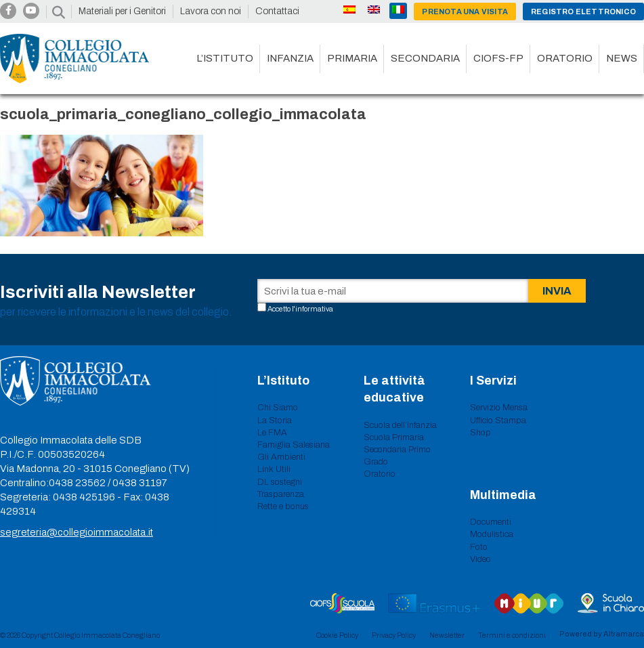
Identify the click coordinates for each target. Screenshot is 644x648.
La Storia (275, 420)
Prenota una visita (465, 12)
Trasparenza (281, 494)
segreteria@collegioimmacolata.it (77, 532)
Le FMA (272, 433)
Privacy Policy (394, 635)
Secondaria (425, 58)
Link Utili (274, 469)
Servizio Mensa (499, 408)
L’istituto (225, 58)
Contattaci (277, 11)
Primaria (352, 58)
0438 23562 (77, 483)
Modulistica (492, 534)
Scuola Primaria (394, 437)
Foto (479, 547)
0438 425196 (84, 497)
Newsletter (447, 635)
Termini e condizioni (512, 635)
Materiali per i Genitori (122, 11)
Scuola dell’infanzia (400, 425)
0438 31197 (140, 483)
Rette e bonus (283, 506)
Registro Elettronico (583, 12)
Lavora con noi (211, 11)
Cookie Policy (337, 635)
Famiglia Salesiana (294, 445)
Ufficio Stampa (498, 420)
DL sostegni (280, 482)
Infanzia (290, 58)
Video (480, 559)
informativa (314, 309)
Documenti (491, 522)
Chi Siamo (278, 408)
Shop (480, 433)
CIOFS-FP (498, 58)
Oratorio (565, 58)
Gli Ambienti (281, 457)
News (622, 58)
